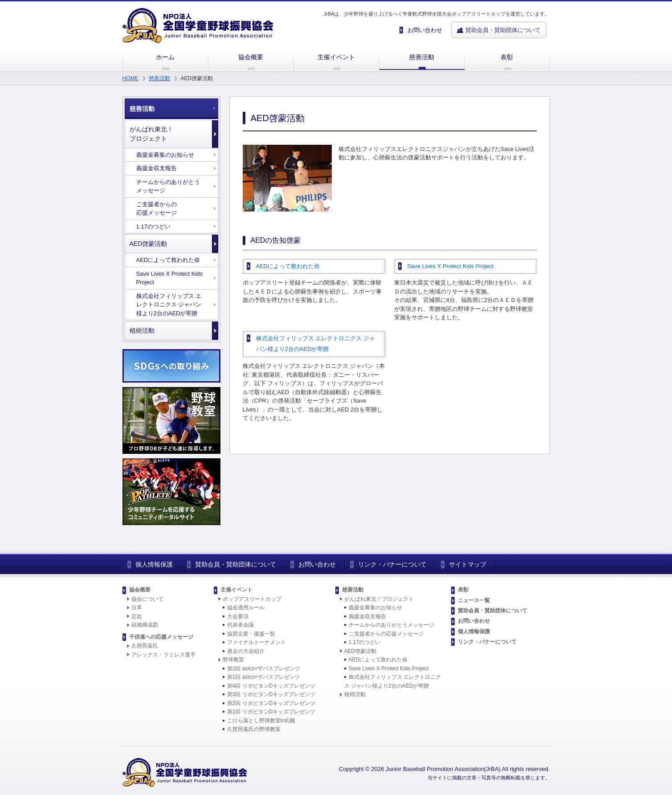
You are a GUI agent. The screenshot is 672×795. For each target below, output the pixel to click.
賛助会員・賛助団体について (236, 564)
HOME (130, 78)
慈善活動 (159, 78)
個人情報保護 (154, 564)
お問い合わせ (317, 564)
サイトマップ (468, 564)
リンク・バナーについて (392, 564)
